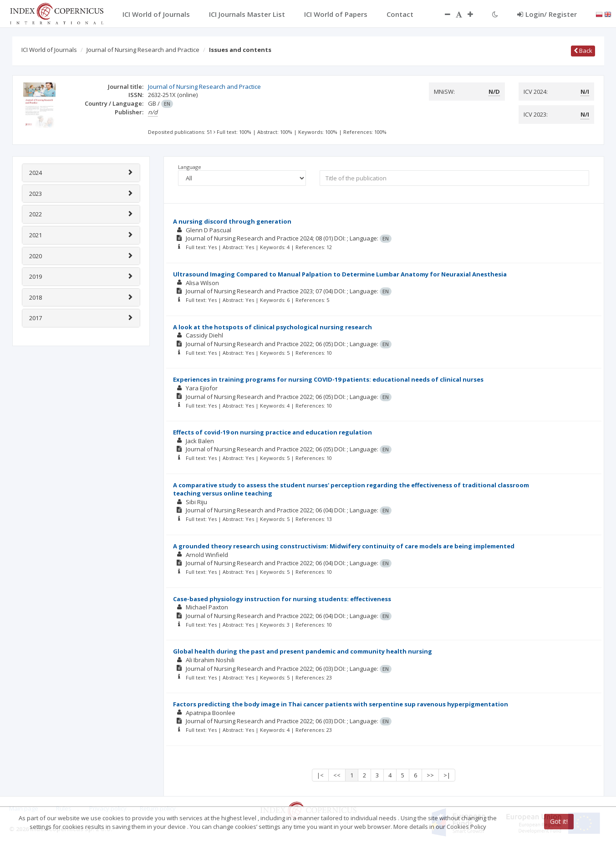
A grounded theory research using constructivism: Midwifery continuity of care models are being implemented (344, 546)
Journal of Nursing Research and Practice (143, 50)
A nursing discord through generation (232, 221)
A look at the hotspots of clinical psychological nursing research (272, 327)
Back (583, 51)
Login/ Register (547, 14)
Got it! (559, 821)
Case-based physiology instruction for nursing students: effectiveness (282, 599)
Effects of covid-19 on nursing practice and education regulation (272, 432)
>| (447, 775)
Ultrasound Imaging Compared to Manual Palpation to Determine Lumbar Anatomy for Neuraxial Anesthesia (340, 274)
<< (337, 775)
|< (320, 775)
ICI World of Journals (49, 50)
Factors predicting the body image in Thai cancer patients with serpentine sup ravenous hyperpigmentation (341, 704)
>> (430, 775)
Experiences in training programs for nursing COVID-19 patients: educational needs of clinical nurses (328, 379)
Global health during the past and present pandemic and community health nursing (303, 651)
